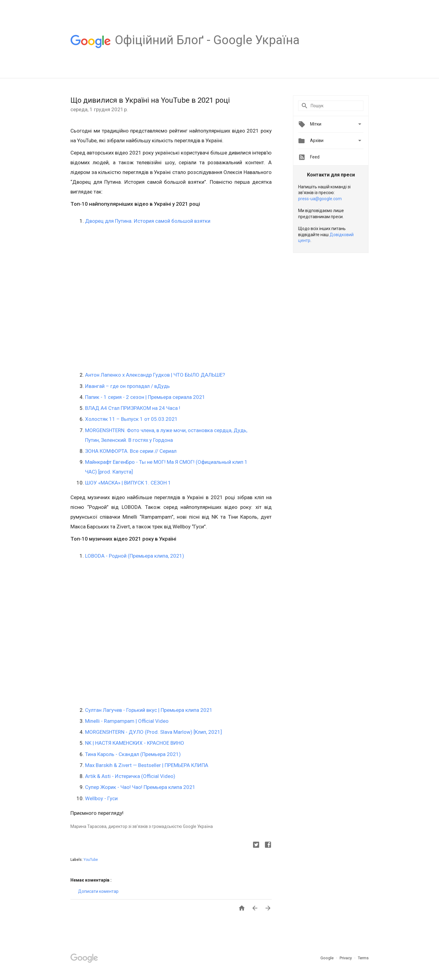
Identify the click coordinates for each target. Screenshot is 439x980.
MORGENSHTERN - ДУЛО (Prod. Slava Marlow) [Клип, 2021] (153, 732)
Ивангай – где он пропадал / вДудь (127, 386)
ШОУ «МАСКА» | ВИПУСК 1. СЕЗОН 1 (128, 483)
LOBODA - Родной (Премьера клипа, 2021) (135, 556)
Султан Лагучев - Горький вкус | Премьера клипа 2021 (149, 710)
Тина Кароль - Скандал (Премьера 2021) (133, 754)
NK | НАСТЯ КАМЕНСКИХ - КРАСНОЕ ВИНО (135, 743)
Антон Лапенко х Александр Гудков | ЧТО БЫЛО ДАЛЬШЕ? (155, 375)
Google (327, 958)
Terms (363, 958)
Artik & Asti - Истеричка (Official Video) (130, 776)
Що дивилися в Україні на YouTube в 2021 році (150, 100)
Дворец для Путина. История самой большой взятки (148, 221)
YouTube (91, 860)
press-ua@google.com (320, 199)
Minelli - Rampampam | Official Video (127, 721)
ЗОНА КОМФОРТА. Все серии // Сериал (131, 451)
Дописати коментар (98, 891)
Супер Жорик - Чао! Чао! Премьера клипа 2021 (140, 787)
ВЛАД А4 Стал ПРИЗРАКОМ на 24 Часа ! (133, 408)
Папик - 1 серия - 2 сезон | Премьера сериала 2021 (145, 397)
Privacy (346, 958)
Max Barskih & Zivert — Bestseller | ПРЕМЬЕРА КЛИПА (147, 765)
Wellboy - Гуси (101, 798)
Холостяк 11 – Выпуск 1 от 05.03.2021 (131, 419)
